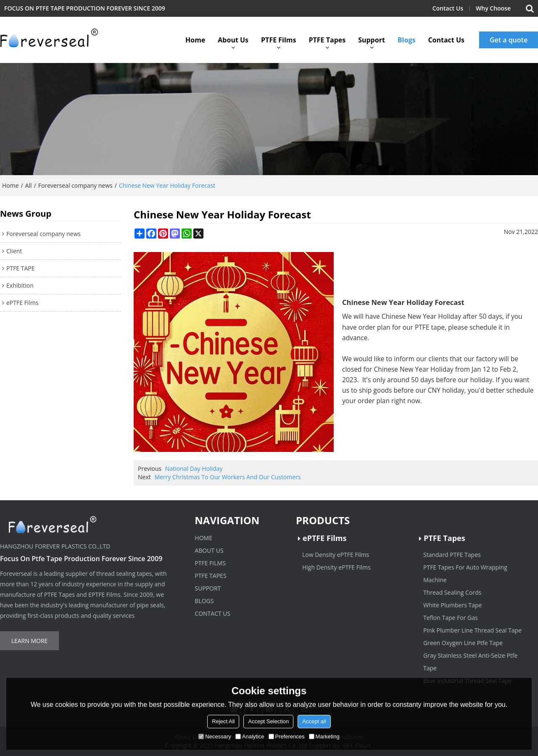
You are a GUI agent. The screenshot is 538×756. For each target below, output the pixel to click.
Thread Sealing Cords (452, 592)
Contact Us (448, 8)
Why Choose (493, 8)
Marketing (324, 736)
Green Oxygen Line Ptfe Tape (463, 643)
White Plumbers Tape (452, 605)
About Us (233, 40)
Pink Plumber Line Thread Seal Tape (472, 630)
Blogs (407, 40)
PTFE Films (278, 40)
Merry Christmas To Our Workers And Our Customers (227, 477)
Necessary (215, 736)
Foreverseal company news (75, 185)
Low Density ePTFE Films (336, 555)
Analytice (250, 736)
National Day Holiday (194, 469)
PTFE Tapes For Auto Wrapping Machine (465, 574)
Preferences (287, 736)
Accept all (314, 721)
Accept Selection (268, 721)
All (29, 185)
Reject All (223, 721)
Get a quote (509, 40)
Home (195, 40)
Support (372, 40)
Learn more (30, 641)
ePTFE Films (324, 538)
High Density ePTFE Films (336, 567)
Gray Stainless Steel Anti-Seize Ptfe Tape (470, 662)
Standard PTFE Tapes (452, 555)
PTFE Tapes (327, 40)
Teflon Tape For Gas (451, 618)
